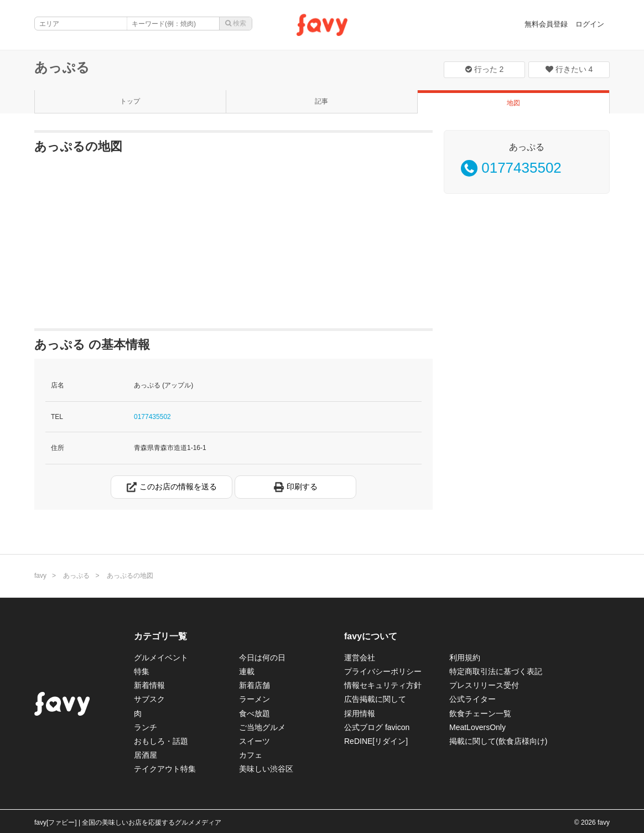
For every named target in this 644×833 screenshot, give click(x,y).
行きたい (569, 69)
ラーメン (255, 699)
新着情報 (149, 685)
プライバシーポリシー (383, 671)
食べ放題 (255, 713)
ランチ (146, 727)
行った (485, 69)
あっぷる (62, 67)
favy (40, 576)
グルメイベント (161, 658)
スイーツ (255, 741)
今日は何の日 (262, 658)
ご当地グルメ (262, 727)
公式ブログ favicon (377, 727)
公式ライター (472, 699)
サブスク (149, 699)
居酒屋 (146, 755)
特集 (142, 671)
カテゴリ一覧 (160, 636)
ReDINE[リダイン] (376, 741)
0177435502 (152, 417)
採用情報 (360, 713)
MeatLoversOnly (477, 727)
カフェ (251, 755)
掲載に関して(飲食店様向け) (498, 741)
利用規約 (465, 658)
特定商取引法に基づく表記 (496, 671)
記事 (321, 101)
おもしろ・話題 (161, 741)
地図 (513, 103)
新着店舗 (255, 685)
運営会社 (360, 658)
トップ (130, 101)
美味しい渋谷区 (266, 769)
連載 (247, 671)
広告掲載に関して (375, 699)
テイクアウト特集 (165, 769)
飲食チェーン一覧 (480, 713)
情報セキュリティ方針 (383, 685)
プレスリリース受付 (484, 685)
